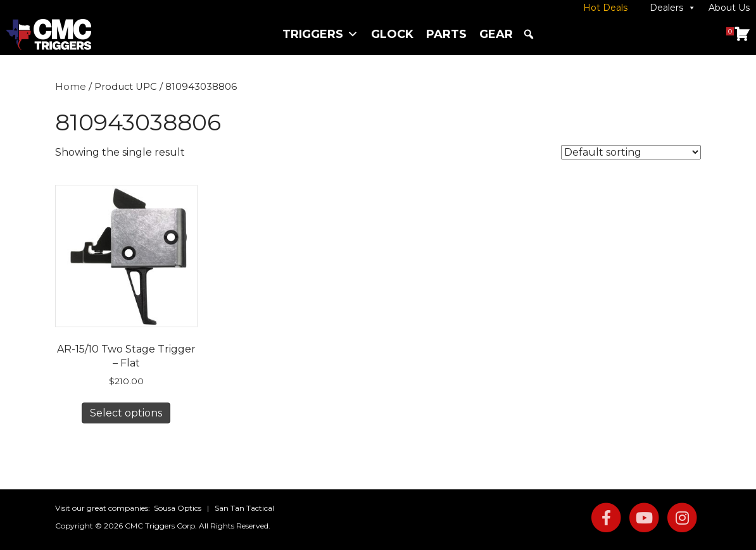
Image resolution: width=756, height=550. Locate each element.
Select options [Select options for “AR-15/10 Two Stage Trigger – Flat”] (126, 413)
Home (71, 87)
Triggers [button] (320, 34)
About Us (729, 8)
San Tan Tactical (244, 508)
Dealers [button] (673, 8)
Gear (496, 34)
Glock (392, 34)
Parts (446, 34)
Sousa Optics (178, 508)
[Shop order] (631, 152)
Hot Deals (605, 8)
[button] (529, 34)
